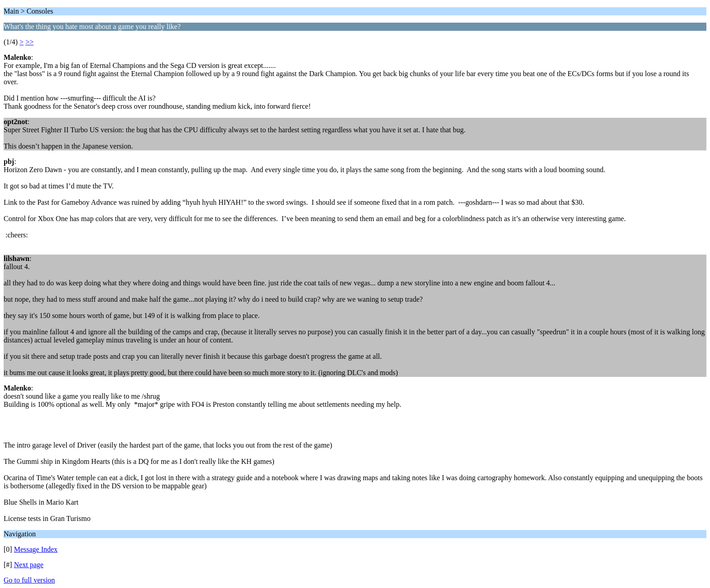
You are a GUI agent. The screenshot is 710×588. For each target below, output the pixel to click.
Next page (29, 565)
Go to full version (29, 580)
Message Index (36, 549)
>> (29, 42)
